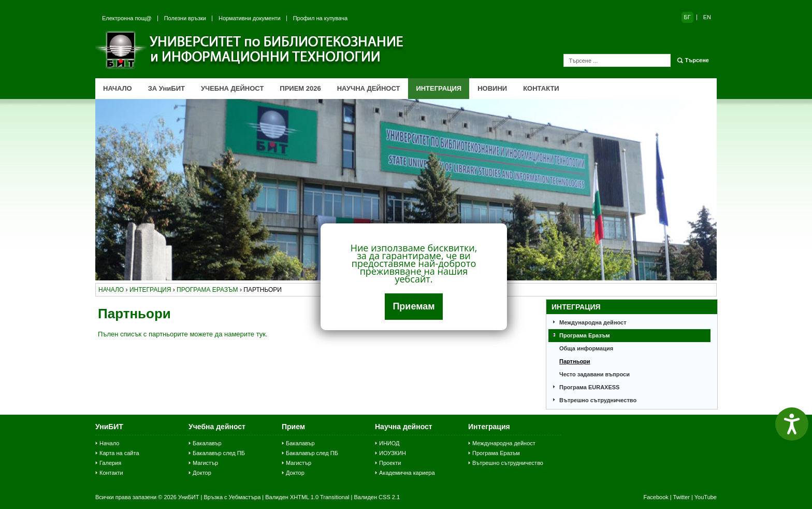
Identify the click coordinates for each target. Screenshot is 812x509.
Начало (109, 443)
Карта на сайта (119, 453)
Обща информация (586, 348)
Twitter (682, 497)
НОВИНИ (492, 88)
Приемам (414, 306)
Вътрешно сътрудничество (598, 400)
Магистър (205, 463)
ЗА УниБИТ (166, 88)
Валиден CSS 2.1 (377, 497)
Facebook (656, 497)
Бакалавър (207, 443)
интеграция (150, 290)
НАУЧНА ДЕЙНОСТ (369, 88)
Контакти (111, 473)
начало (111, 290)
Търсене (697, 60)
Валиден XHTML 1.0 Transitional (307, 497)
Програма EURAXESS (589, 387)
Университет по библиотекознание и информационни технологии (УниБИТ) (251, 50)
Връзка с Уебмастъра (232, 497)
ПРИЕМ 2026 (300, 88)
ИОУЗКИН (393, 453)
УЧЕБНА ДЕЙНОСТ (232, 88)
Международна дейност (593, 322)
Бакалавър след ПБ (219, 453)
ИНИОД (389, 443)
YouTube (706, 497)
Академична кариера (407, 473)
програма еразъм (207, 290)
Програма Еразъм (585, 335)
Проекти (390, 463)
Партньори (575, 361)
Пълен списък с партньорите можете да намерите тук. (183, 334)
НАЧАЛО (118, 88)
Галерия (110, 463)
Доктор (202, 473)
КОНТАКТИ (541, 88)
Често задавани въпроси (594, 374)
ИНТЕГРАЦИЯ (439, 88)
